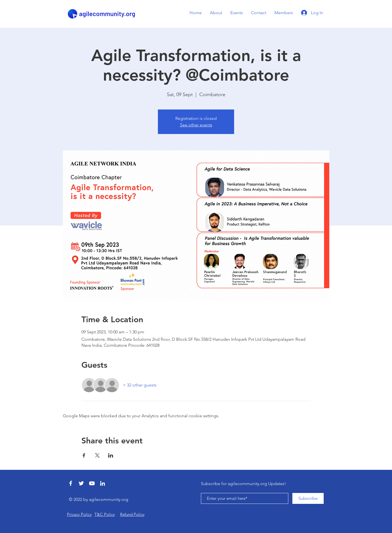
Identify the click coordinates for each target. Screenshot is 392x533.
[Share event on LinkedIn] (111, 455)
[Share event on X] (97, 455)
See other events (196, 125)
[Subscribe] (308, 498)
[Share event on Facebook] (84, 455)
